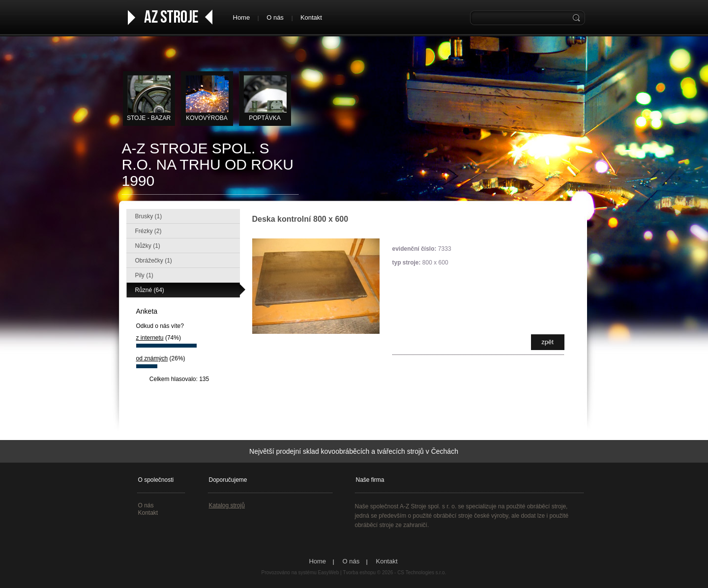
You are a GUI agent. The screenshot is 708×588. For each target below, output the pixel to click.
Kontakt (311, 17)
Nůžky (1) (148, 246)
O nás (275, 17)
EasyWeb (329, 573)
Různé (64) (150, 290)
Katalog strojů (227, 505)
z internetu (150, 338)
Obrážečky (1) (154, 261)
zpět (547, 342)
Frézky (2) (148, 231)
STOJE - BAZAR (149, 118)
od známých (152, 358)
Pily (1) (144, 275)
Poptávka (265, 118)
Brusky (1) (149, 216)
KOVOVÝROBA (207, 118)
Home (242, 17)
